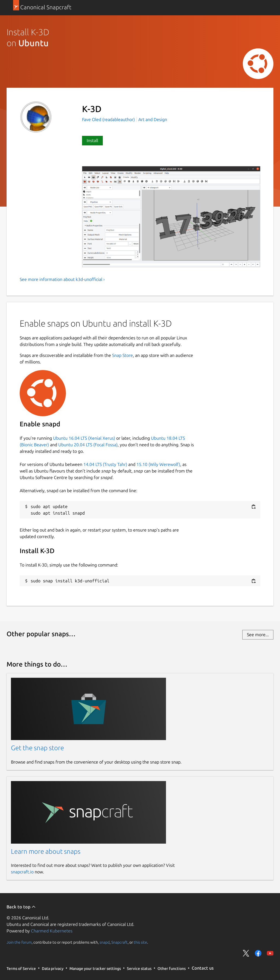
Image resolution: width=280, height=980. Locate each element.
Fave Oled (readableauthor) (109, 119)
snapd (105, 942)
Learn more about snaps (46, 851)
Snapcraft (119, 942)
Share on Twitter (246, 953)
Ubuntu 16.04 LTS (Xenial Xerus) (84, 438)
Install (92, 140)
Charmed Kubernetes (52, 931)
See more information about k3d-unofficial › (62, 279)
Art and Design (153, 119)
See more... (258, 635)
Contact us (203, 968)
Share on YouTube (270, 953)
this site (140, 942)
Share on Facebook (258, 953)
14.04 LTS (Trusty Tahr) (105, 464)
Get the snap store (37, 748)
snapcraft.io (22, 872)
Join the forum (19, 942)
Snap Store (122, 355)
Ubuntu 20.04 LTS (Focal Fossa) (88, 445)
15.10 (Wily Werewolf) (158, 464)
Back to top (21, 907)
